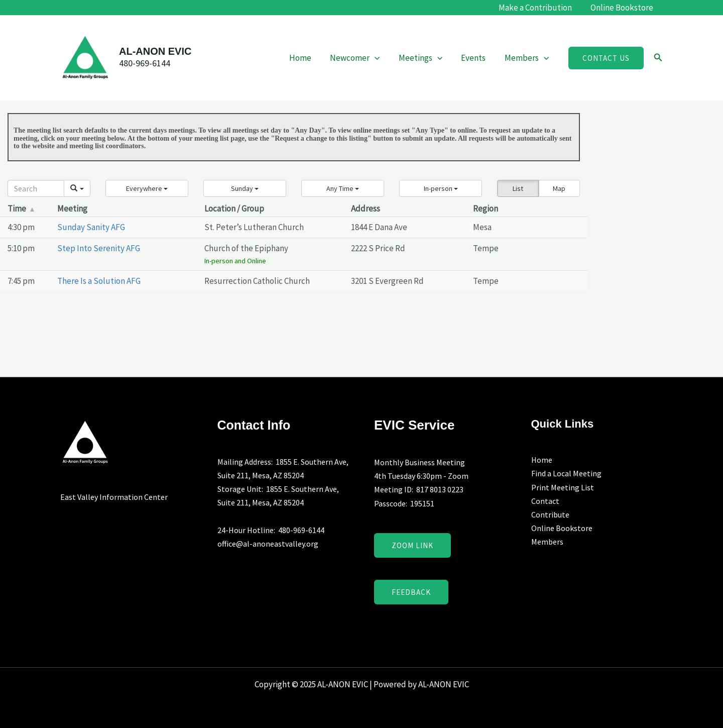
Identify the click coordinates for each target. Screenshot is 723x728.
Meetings (425, 58)
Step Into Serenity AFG (99, 248)
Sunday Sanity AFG (91, 227)
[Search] (36, 188)
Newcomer (361, 58)
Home (308, 58)
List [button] (518, 188)
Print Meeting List (563, 487)
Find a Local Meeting (566, 473)
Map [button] (559, 188)
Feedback (411, 592)
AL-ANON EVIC (155, 51)
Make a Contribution (538, 8)
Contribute (550, 514)
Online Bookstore (623, 8)
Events (476, 58)
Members (528, 58)
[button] (606, 58)
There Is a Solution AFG (99, 281)
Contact (545, 501)
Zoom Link (412, 545)
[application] (381, 58)
